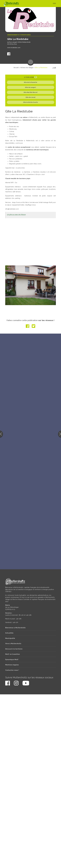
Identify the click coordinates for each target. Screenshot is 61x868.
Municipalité (10, 639)
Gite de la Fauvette (31, 82)
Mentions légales (12, 665)
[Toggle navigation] (54, 4)
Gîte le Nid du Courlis (31, 102)
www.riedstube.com (14, 48)
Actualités (9, 633)
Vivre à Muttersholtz (13, 644)
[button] (54, 288)
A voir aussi (31, 77)
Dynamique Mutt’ (12, 660)
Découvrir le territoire (14, 649)
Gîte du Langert (30, 87)
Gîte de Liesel (30, 97)
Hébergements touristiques (19, 35)
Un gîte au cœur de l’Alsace (16, 215)
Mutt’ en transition (13, 655)
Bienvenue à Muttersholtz (15, 628)
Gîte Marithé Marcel (30, 92)
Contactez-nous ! (12, 671)
